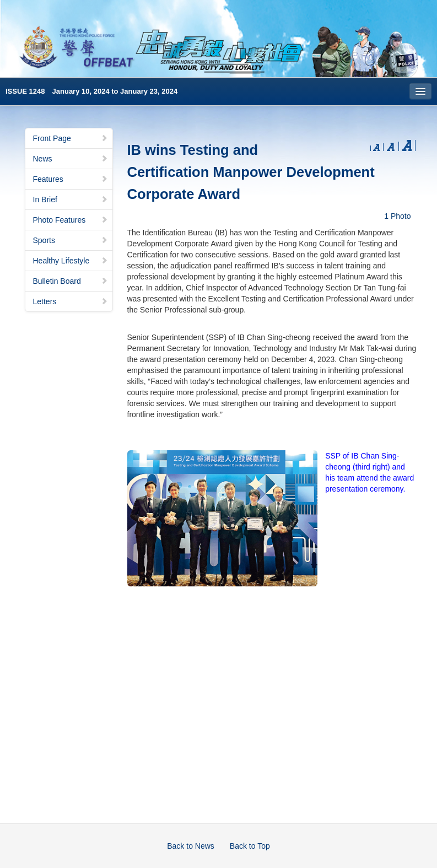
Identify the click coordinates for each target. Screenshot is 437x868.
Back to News (191, 846)
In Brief (71, 200)
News (71, 159)
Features (71, 179)
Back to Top (250, 846)
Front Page (71, 138)
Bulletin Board (71, 281)
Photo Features (71, 220)
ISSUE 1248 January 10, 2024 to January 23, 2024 (91, 91)
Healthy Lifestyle (71, 261)
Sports (71, 240)
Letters (71, 301)
